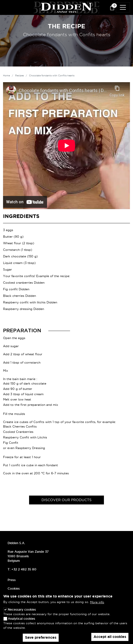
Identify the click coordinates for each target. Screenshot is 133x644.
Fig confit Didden (16, 289)
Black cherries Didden (19, 296)
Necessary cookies (22, 609)
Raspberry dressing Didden (24, 309)
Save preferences (41, 637)
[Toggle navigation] (123, 7)
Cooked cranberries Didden (24, 283)
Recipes (19, 76)
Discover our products (66, 500)
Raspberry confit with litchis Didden (30, 302)
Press (12, 580)
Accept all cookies (110, 637)
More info (97, 602)
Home (6, 76)
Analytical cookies (21, 619)
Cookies (14, 589)
